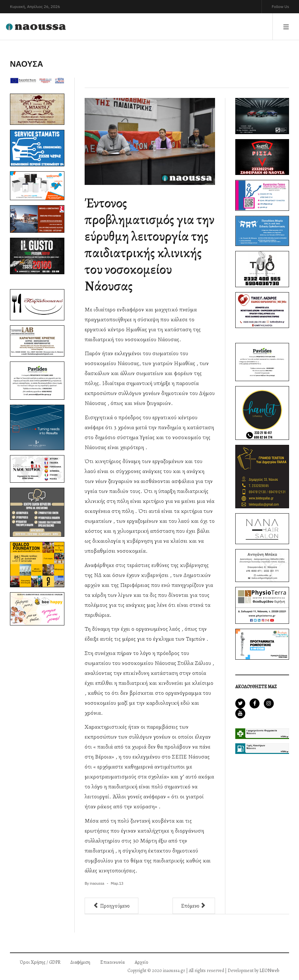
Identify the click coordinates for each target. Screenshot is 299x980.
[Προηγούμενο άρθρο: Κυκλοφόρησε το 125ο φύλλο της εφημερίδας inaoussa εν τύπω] (112, 906)
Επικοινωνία (112, 962)
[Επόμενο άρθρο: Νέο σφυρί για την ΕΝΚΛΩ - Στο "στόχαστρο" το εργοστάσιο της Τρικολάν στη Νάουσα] (194, 906)
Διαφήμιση (80, 962)
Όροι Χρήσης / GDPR (40, 962)
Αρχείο (142, 962)
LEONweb (269, 971)
